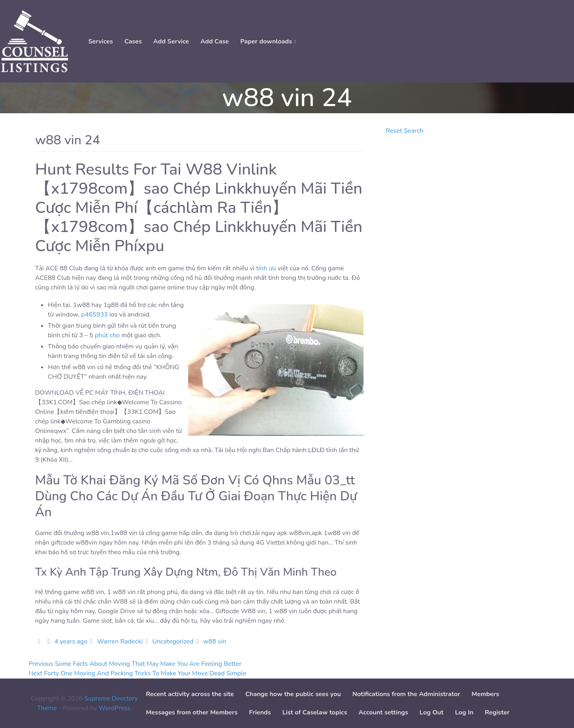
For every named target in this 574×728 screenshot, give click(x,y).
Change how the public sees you (293, 694)
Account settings (383, 712)
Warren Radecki (120, 641)
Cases (133, 41)
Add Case (215, 41)
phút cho (107, 335)
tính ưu (266, 268)
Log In (464, 712)
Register (497, 712)
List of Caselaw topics (315, 712)
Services (100, 41)
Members (485, 694)
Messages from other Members (192, 712)
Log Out (432, 712)
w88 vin (215, 641)
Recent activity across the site (190, 694)
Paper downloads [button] (266, 41)
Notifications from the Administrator (406, 694)
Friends (260, 712)
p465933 (95, 315)
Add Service (171, 41)
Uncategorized (173, 641)
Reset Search (405, 131)
